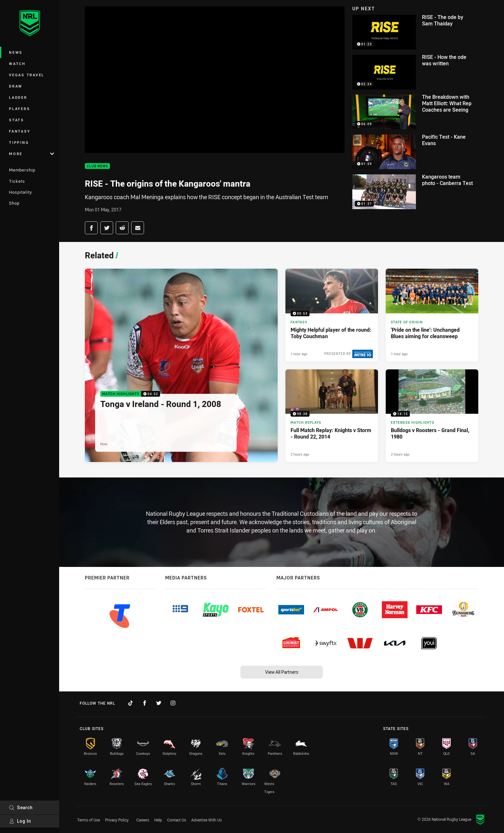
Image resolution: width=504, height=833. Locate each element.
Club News (97, 166)
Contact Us (177, 820)
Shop (14, 203)
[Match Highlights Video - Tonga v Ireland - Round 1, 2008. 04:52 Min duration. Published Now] (181, 365)
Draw (16, 86)
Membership (22, 170)
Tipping (19, 142)
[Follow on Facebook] (145, 703)
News (16, 52)
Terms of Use (89, 820)
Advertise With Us (207, 820)
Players (19, 109)
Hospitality (20, 192)
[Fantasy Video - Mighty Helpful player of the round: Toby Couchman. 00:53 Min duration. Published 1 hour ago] (332, 315)
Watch (17, 64)
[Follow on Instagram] (173, 703)
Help (158, 820)
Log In (20, 821)
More (32, 154)
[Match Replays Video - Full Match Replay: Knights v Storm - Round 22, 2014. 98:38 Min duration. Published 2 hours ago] (332, 416)
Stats (17, 120)
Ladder (18, 97)
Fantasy (20, 131)
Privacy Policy (117, 820)
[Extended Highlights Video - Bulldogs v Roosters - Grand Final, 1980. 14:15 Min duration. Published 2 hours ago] (432, 416)
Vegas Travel (27, 75)
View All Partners (282, 672)
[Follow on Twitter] (159, 703)
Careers (143, 820)
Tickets (17, 181)
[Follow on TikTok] (130, 703)
